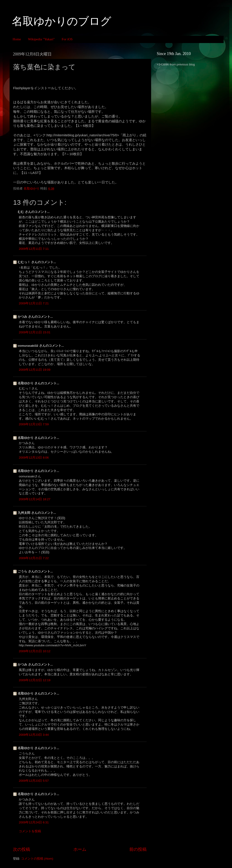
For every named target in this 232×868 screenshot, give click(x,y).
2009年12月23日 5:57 (34, 781)
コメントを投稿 (30, 831)
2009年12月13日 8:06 (34, 458)
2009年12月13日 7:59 (34, 424)
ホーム (80, 849)
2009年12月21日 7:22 (34, 558)
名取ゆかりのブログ (62, 21)
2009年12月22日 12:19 (35, 680)
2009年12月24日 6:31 (34, 822)
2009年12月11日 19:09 (35, 370)
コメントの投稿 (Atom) (37, 859)
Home (17, 39)
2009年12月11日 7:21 (34, 303)
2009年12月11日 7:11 (34, 249)
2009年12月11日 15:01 (35, 332)
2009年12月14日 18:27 (35, 499)
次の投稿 (22, 849)
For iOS (67, 39)
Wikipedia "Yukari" (41, 39)
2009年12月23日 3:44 (34, 735)
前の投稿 (138, 849)
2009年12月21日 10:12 (35, 651)
